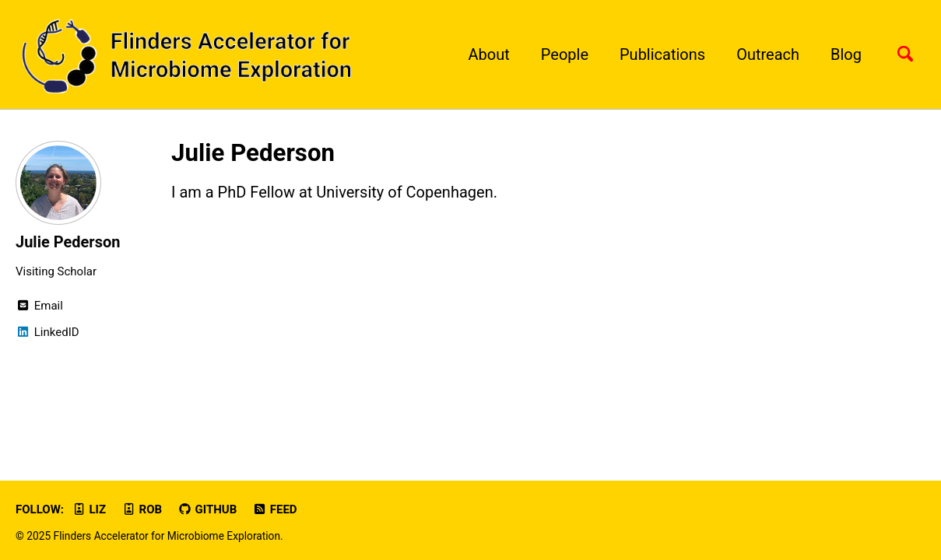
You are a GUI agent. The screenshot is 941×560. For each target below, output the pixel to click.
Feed (274, 509)
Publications (662, 54)
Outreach (768, 54)
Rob (142, 509)
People (565, 54)
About (489, 54)
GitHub (207, 509)
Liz (89, 509)
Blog (846, 54)
